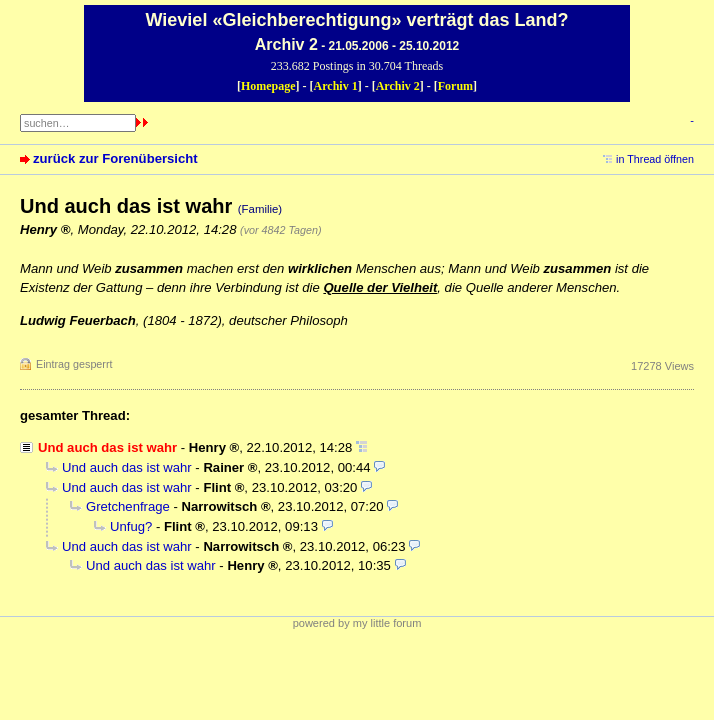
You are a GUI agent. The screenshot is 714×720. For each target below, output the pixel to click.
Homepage (268, 86)
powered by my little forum (357, 623)
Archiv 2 (398, 86)
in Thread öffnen (655, 159)
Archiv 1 (336, 86)
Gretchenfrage (128, 506)
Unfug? (131, 526)
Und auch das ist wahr (127, 467)
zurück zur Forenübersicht (115, 158)
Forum (455, 86)
